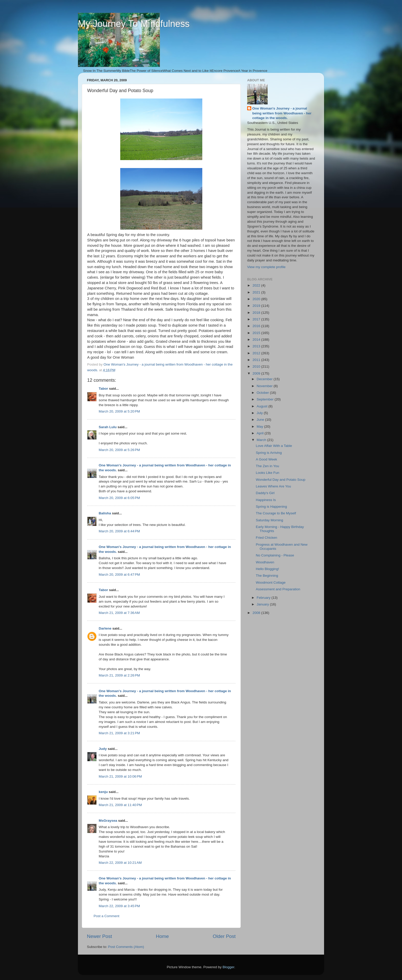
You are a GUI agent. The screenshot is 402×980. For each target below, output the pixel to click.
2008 (257, 613)
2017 (257, 319)
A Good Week (267, 459)
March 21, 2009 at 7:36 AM (119, 613)
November (265, 386)
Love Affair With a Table (274, 446)
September (266, 399)
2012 (257, 353)
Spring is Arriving (269, 453)
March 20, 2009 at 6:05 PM (119, 498)
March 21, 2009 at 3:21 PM (119, 733)
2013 (257, 346)
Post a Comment (107, 916)
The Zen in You (268, 466)
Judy (103, 749)
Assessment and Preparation (278, 589)
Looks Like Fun (268, 473)
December (265, 379)
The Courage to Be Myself (276, 513)
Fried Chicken (267, 538)
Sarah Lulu (108, 427)
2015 (257, 333)
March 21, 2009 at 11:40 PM (120, 805)
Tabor (103, 389)
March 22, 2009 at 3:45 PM (119, 906)
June (261, 420)
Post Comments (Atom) (126, 947)
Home (162, 936)
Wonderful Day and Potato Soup (281, 480)
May (260, 427)
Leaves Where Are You (273, 486)
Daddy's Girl (265, 493)
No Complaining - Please (275, 555)
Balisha (105, 513)
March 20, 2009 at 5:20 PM (119, 411)
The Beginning (267, 576)
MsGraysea (108, 821)
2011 (257, 360)
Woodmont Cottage (271, 582)
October (263, 393)
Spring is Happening (272, 507)
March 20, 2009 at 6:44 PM (119, 531)
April (261, 433)
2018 (257, 313)
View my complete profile (266, 267)
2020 (257, 299)
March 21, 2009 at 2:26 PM (119, 675)
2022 (257, 285)
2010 (257, 366)
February (264, 598)
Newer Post (99, 936)
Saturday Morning (270, 520)
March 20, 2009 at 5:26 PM (119, 450)
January (263, 604)
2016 (257, 326)
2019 (257, 306)
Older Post (224, 936)
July (260, 413)
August (263, 406)
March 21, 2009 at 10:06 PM (120, 776)
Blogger (228, 967)
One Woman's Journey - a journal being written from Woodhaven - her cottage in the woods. (282, 113)
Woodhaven (265, 562)
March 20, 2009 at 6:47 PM (119, 575)
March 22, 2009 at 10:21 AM (120, 863)
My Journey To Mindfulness (134, 24)
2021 (257, 292)
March (262, 440)
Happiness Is (266, 500)
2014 (257, 340)
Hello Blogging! (268, 569)
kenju (103, 792)
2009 (257, 373)
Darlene (105, 628)
